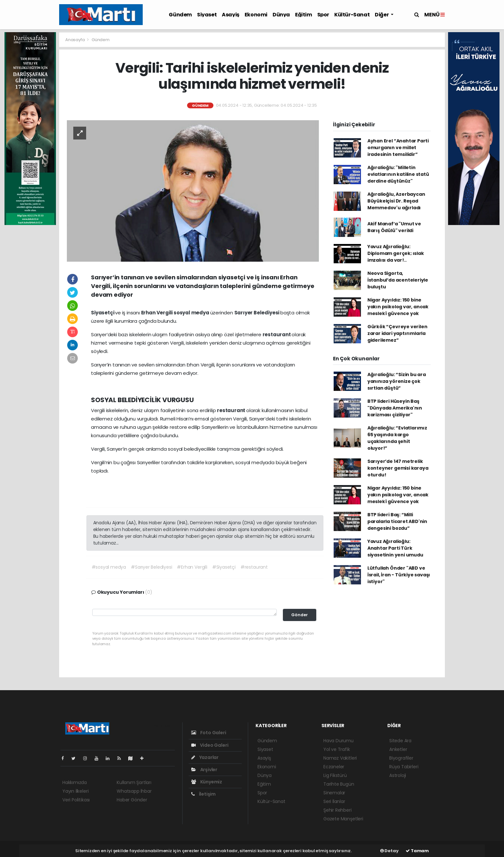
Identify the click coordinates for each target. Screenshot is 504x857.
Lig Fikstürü (335, 775)
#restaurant (254, 567)
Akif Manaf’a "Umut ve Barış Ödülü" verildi (394, 227)
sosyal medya (192, 313)
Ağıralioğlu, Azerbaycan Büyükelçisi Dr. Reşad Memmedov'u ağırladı (396, 201)
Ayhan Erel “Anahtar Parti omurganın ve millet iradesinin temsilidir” (398, 148)
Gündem (180, 15)
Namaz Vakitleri (340, 758)
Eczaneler (334, 767)
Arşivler (204, 770)
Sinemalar (334, 793)
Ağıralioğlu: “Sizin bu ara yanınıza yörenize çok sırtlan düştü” (397, 381)
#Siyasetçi (224, 567)
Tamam (417, 851)
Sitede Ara (400, 741)
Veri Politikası (76, 800)
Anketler (398, 749)
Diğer (382, 15)
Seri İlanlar (334, 801)
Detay (389, 851)
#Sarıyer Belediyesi (151, 567)
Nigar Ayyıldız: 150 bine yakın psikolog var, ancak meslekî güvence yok (398, 307)
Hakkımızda (75, 782)
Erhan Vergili (157, 313)
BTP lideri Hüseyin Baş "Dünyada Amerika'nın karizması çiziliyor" (395, 408)
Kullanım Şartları (134, 782)
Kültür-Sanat (352, 15)
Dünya (281, 15)
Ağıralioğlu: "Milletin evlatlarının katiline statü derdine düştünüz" (398, 174)
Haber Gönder (132, 800)
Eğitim (304, 15)
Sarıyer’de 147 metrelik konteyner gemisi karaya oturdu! (398, 468)
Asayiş (231, 15)
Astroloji (398, 775)
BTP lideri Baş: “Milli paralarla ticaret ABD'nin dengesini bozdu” (397, 521)
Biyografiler (401, 758)
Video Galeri (210, 745)
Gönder (300, 615)
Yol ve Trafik (337, 749)
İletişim (203, 794)
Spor (323, 15)
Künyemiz (207, 782)
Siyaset (207, 15)
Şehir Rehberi (337, 810)
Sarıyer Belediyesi (257, 313)
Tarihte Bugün (339, 784)
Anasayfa (75, 40)
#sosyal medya (109, 567)
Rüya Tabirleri (404, 767)
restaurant (277, 334)
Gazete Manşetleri (343, 819)
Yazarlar (205, 757)
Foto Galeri (209, 733)
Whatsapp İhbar (134, 791)
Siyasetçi (103, 313)
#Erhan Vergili (192, 567)
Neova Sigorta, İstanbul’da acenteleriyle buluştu (398, 280)
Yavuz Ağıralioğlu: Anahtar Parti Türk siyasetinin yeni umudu (395, 548)
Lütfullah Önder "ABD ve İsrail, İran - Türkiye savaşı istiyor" (399, 575)
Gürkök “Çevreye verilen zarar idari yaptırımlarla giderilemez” (397, 333)
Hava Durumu (338, 741)
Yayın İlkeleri (75, 791)
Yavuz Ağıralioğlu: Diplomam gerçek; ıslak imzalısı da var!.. (396, 253)
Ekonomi (256, 15)
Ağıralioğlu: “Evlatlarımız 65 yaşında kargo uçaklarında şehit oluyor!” (397, 438)
